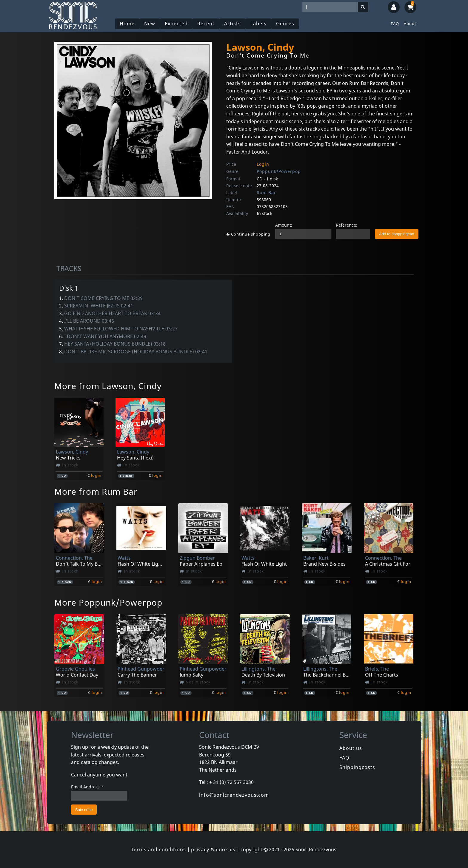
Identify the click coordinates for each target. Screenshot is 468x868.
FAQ (395, 24)
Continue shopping (248, 234)
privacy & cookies (213, 850)
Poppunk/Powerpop (279, 171)
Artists (233, 24)
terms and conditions (159, 850)
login (96, 475)
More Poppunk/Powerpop (108, 602)
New (150, 24)
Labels (258, 24)
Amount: (284, 225)
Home (127, 24)
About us (351, 748)
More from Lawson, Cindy (108, 386)
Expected (176, 24)
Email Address (87, 787)
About (410, 24)
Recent (206, 24)
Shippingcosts (357, 767)
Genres (285, 24)
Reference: (347, 225)
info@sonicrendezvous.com (234, 795)
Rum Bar (266, 192)
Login (263, 164)
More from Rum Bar (96, 491)
